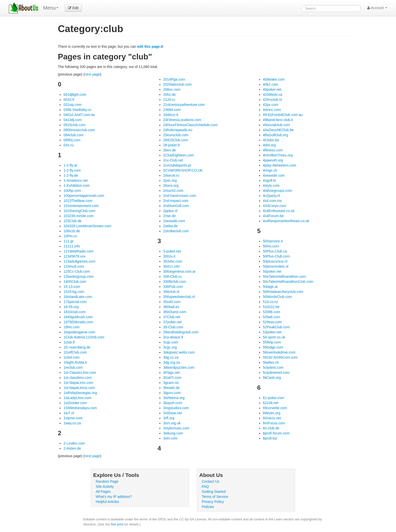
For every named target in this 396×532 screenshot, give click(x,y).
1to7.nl (69, 413)
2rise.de (169, 216)
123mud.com (74, 266)
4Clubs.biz (271, 140)
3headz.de (171, 388)
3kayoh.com (173, 403)
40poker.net (272, 89)
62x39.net (271, 403)
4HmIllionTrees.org (278, 155)
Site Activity (105, 487)
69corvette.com (275, 408)
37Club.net (172, 317)
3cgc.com (171, 342)
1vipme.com (73, 418)
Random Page (107, 481)
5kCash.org (272, 378)
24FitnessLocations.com (182, 120)
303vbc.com (173, 261)
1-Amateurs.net (76, 180)
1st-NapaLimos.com (79, 388)
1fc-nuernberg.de (77, 347)
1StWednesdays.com (80, 408)
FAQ (205, 487)
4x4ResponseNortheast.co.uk (286, 221)
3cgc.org (170, 347)
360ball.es (171, 307)
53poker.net (272, 332)
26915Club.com (176, 140)
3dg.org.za (171, 362)
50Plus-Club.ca (275, 251)
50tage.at (270, 287)
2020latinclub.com (177, 84)
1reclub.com (73, 367)
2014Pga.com (174, 79)
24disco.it (171, 115)
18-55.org (71, 307)
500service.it (273, 241)
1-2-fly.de (71, 175)
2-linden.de (72, 448)
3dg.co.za (171, 357)
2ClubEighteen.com (179, 155)
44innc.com (272, 110)
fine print (117, 524)
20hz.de (169, 95)
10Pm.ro (70, 236)
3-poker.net (172, 251)
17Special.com (75, 302)
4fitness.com (273, 150)
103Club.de (72, 221)
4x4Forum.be (273, 216)
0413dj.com (72, 120)
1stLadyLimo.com (77, 398)
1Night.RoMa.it (75, 362)
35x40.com (172, 302)
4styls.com (271, 186)
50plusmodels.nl (276, 266)
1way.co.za (72, 423)
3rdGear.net (172, 413)
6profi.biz (270, 438)
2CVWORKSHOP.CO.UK (183, 170)
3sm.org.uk (172, 423)
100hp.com (72, 191)
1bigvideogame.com (79, 332)
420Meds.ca (273, 95)
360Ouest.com (175, 312)
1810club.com (74, 312)
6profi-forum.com (276, 433)
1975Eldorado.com (78, 322)
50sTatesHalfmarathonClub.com (288, 282)
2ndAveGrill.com (176, 206)
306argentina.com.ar (179, 271)
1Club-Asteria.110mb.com (84, 337)
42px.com (271, 105)
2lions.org (171, 186)
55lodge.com (273, 347)
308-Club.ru (172, 276)
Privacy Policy (213, 502)
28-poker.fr (172, 145)
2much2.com (173, 191)
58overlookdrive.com (279, 352)
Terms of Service (215, 497)
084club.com (73, 135)
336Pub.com (173, 287)
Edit (73, 8)
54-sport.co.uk (274, 337)
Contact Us (211, 481)
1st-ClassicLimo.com (80, 373)
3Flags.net (171, 373)
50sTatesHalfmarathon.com (284, 276)
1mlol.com (71, 357)
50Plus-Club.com (276, 256)
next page (92, 74)
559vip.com (272, 342)
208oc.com (172, 89)
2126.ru (169, 100)
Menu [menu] (51, 8)
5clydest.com (273, 367)
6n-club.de (271, 428)
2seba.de (170, 226)
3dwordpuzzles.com (179, 367)
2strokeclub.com (176, 231)
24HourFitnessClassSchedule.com (190, 125)
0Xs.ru (68, 145)
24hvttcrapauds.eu (178, 130)
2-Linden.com (74, 443)
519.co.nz (271, 302)
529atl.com (271, 317)
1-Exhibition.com (77, 186)
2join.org (170, 180)
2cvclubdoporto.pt (177, 165)
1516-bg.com (74, 292)
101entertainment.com (81, 206)
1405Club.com (75, 282)
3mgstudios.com (176, 408)
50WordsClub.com (277, 297)
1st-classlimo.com (77, 378)
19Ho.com (71, 327)
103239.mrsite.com (78, 216)
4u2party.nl (271, 196)
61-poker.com (274, 398)
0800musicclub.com (79, 130)
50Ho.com (271, 246)
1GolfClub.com (75, 352)
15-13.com (72, 287)
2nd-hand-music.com (180, 196)
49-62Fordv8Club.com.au (283, 115)
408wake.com (274, 79)
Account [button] (377, 8)
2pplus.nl (170, 211)
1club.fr (69, 342)
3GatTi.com (172, 378)
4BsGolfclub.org (276, 135)
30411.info (171, 266)
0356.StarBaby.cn (77, 110)
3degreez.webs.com (179, 352)
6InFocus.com (274, 423)
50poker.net (272, 271)
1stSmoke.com (75, 403)
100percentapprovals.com (84, 196)
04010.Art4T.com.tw (79, 115)
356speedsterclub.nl (179, 297)
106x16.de (72, 231)
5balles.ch (271, 362)
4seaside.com (274, 175)
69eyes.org (272, 413)
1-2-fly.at (70, 165)
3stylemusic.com (176, 428)
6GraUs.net (272, 418)
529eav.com (272, 322)
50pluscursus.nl (275, 261)
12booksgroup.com (78, 276)
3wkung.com (173, 433)
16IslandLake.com (78, 297)
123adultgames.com (79, 261)
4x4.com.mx (272, 201)
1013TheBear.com (78, 201)
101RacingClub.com (79, 211)
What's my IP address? (114, 497)
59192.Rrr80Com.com (280, 357)
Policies (208, 507)
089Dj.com (72, 140)
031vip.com (72, 105)
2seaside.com (174, 221)
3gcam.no (171, 383)
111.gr (68, 241)
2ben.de (170, 150)
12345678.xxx (74, 256)
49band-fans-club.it (278, 120)
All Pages (103, 492)
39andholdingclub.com (181, 332)
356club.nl (171, 292)
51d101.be (271, 307)
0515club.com (74, 125)
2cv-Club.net (173, 160)
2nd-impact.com (176, 201)
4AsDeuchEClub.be (278, 130)
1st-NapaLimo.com (78, 383)
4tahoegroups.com (278, 191)
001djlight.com (75, 95)
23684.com (172, 110)
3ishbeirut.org (174, 398)
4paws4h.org (273, 160)
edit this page (148, 47)
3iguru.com (172, 393)
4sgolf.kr (270, 180)
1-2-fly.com (72, 170)
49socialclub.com (276, 125)
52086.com (272, 312)
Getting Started (214, 492)
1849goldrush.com (78, 317)
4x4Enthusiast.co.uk (279, 211)
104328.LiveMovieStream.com (87, 226)
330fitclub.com (175, 282)
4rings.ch (270, 170)
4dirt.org (269, 145)
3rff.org (169, 418)
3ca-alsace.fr (173, 337)
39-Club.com (173, 327)
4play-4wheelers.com (280, 165)
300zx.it (169, 256)
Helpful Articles (107, 502)
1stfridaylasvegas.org (80, 393)
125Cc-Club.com (77, 271)
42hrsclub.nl (273, 100)
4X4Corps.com (275, 206)
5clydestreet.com (276, 373)
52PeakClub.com (276, 327)
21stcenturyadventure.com (184, 105)
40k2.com (271, 84)
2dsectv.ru (171, 175)
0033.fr (69, 100)
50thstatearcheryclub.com (283, 292)
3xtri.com (170, 438)
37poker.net (172, 322)
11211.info (72, 246)
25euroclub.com (176, 135)
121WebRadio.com (78, 251)
